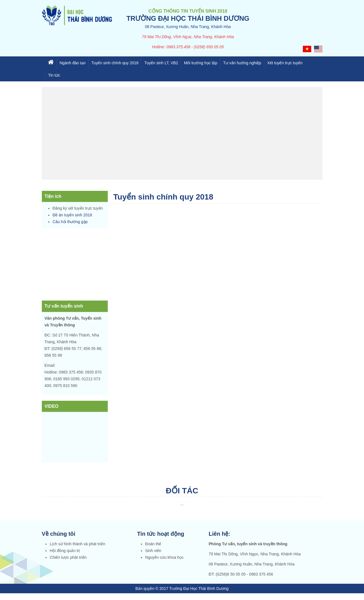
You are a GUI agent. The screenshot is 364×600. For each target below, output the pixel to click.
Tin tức (54, 75)
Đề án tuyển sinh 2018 (72, 215)
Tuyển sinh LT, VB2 (161, 63)
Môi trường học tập (201, 63)
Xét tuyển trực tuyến (285, 63)
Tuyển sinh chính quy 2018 (115, 63)
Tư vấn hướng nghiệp (242, 63)
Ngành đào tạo (73, 63)
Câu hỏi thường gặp (70, 222)
